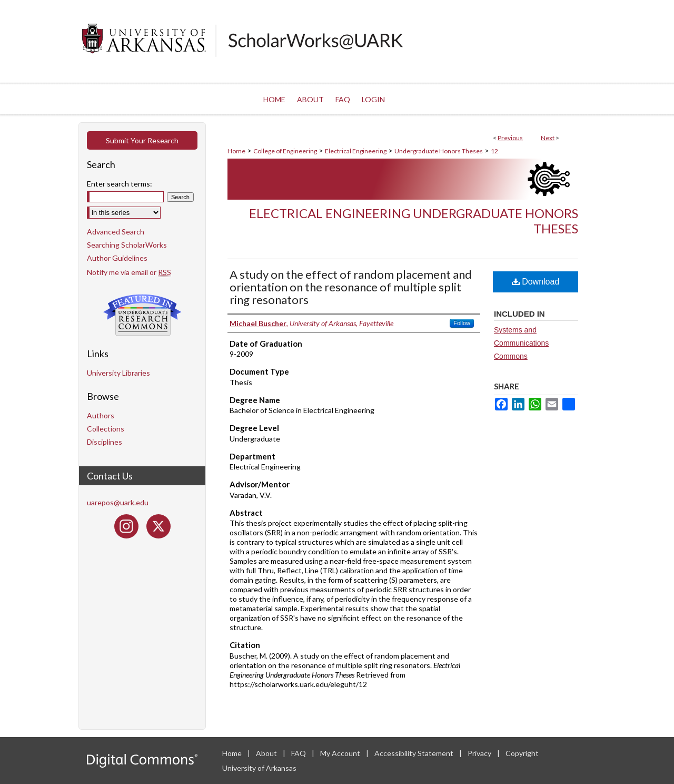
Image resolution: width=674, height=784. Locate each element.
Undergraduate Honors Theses (439, 151)
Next (548, 138)
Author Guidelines (117, 258)
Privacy (480, 753)
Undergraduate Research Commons (142, 315)
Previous (510, 138)
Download (536, 282)
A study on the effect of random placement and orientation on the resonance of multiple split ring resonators (351, 287)
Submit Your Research (142, 140)
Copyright (522, 753)
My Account (341, 753)
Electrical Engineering (356, 151)
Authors (101, 415)
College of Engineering (285, 151)
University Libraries (118, 373)
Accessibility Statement (415, 753)
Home (236, 151)
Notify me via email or (129, 272)
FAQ (299, 753)
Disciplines (105, 442)
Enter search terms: (120, 184)
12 (494, 151)
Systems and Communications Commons (521, 343)
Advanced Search (116, 232)
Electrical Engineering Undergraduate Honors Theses (414, 221)
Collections (106, 429)
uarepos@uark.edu (118, 502)
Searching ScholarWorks (127, 245)
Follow (462, 323)
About (267, 753)
